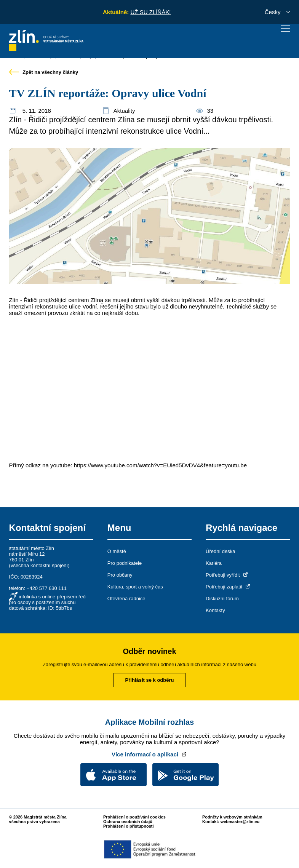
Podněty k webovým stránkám (232, 817)
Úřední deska (220, 551)
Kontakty (215, 610)
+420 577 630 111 (47, 588)
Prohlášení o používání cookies (134, 817)
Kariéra (214, 563)
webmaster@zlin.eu (240, 822)
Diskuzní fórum (222, 599)
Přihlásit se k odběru (150, 680)
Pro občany (120, 575)
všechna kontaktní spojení (39, 565)
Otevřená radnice (126, 599)
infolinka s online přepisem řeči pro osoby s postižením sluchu (48, 599)
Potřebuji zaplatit (229, 587)
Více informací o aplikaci (149, 754)
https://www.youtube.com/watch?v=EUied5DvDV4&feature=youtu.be (160, 465)
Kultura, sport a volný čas (135, 587)
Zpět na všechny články (44, 72)
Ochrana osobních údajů (128, 822)
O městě (117, 551)
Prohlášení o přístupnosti (129, 826)
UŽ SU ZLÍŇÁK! (150, 12)
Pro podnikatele (125, 563)
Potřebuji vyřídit (227, 575)
